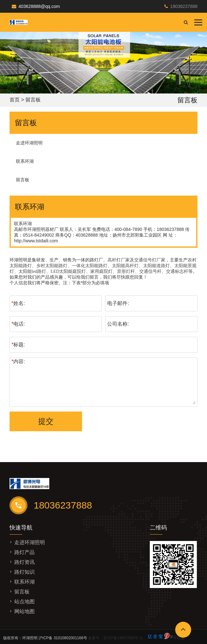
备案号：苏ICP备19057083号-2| (130, 638)
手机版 (179, 638)
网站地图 (24, 611)
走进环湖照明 (29, 143)
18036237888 (184, 6)
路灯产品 (24, 552)
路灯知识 (24, 572)
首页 (15, 100)
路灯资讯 (24, 562)
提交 (46, 421)
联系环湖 (25, 161)
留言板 (23, 180)
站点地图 (24, 602)
